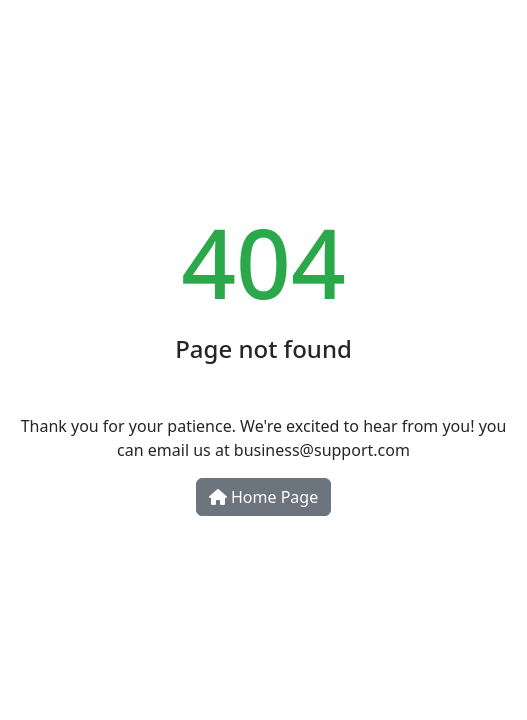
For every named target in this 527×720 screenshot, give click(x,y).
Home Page (263, 497)
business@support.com (322, 450)
